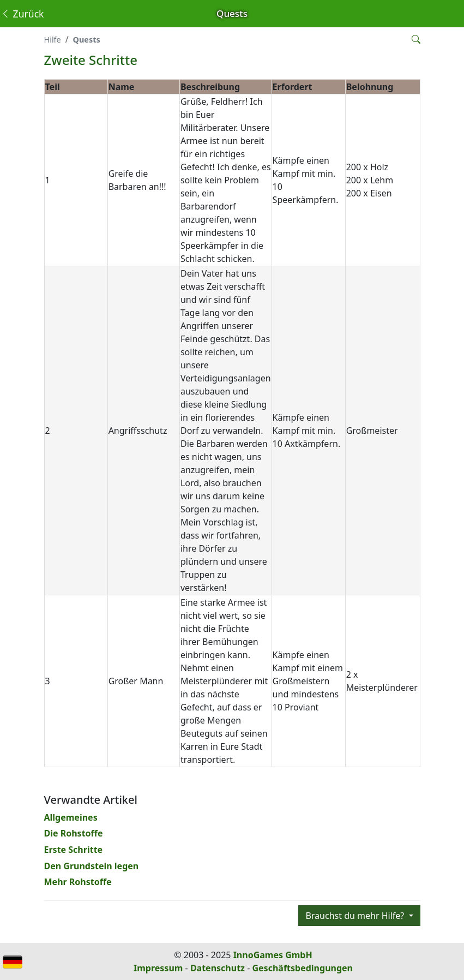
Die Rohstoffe (74, 833)
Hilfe (53, 40)
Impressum (158, 968)
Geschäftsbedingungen (302, 968)
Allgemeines (71, 817)
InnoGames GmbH (273, 955)
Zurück (22, 14)
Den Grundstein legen (92, 866)
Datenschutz (218, 968)
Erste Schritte (74, 850)
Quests (87, 40)
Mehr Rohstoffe (78, 882)
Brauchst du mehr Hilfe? (356, 916)
